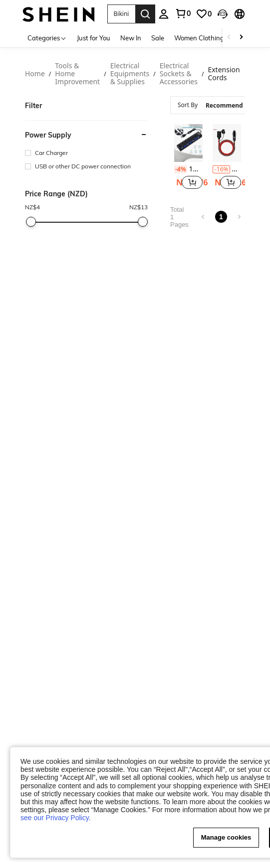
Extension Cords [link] (224, 74)
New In (131, 38)
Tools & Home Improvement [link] (77, 74)
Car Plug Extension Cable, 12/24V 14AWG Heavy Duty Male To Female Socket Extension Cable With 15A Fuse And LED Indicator (227, 169)
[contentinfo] (181, 169)
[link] (204, 14)
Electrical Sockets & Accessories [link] (179, 74)
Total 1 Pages (179, 217)
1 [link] (221, 217)
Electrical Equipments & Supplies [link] (130, 74)
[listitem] (188, 158)
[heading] (86, 150)
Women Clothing (199, 38)
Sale (158, 38)
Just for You (94, 38)
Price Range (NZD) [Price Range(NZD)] (56, 194)
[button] (192, 182)
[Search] (145, 14)
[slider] (31, 222)
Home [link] (35, 74)
